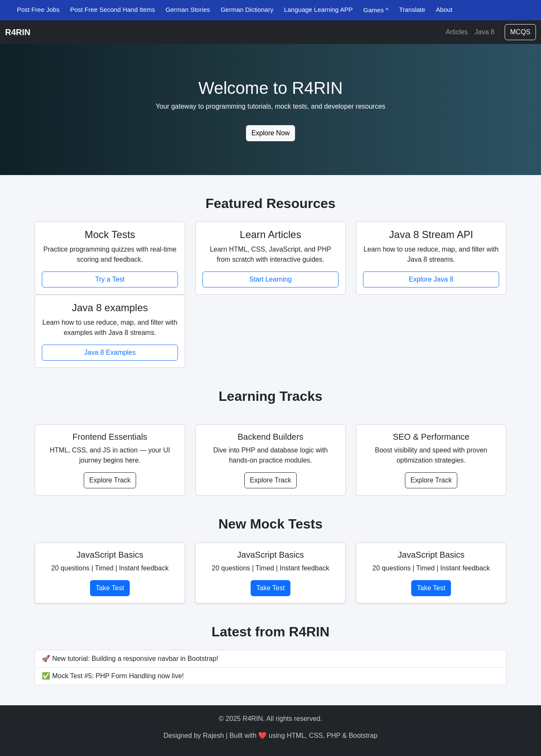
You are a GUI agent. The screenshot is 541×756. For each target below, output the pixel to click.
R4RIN (18, 32)
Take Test (110, 588)
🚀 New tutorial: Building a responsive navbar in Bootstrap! (130, 659)
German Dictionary (247, 10)
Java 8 (485, 32)
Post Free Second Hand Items (113, 10)
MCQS (520, 32)
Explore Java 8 (431, 279)
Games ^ (376, 10)
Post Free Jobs (38, 10)
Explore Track (110, 480)
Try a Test (110, 279)
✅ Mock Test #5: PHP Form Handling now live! (113, 676)
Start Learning (271, 279)
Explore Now (271, 133)
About (444, 10)
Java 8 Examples (110, 352)
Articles (456, 32)
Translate (412, 10)
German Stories (188, 10)
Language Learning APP (318, 10)
